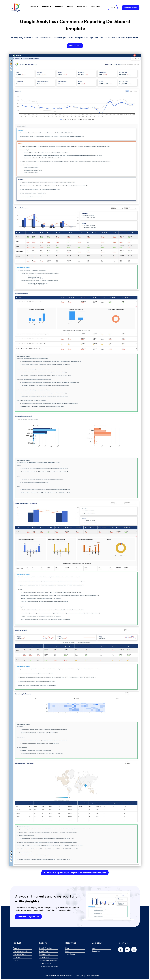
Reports (47, 6)
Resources (82, 6)
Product (34, 6)
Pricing (70, 6)
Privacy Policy (81, 976)
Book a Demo (97, 6)
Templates (59, 6)
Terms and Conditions (93, 976)
